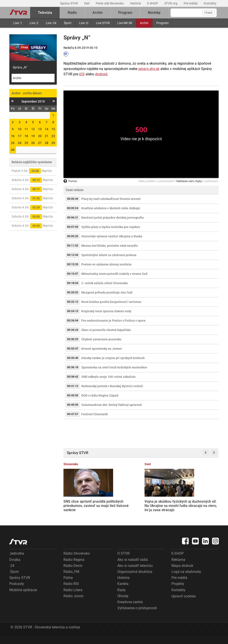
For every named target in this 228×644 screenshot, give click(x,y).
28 (47, 143)
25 (26, 143)
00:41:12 (73, 386)
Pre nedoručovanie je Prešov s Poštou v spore (113, 321)
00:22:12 (73, 302)
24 (20, 143)
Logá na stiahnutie (186, 580)
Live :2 (34, 23)
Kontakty (210, 3)
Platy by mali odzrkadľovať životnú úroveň (111, 199)
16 (13, 136)
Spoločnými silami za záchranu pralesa (109, 255)
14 (47, 129)
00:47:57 (73, 414)
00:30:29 (73, 339)
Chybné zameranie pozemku (101, 339)
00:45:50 (73, 405)
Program (162, 23)
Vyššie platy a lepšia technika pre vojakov (111, 227)
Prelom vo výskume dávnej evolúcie (106, 264)
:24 (12, 574)
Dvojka (15, 568)
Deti (87, 3)
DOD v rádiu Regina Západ (100, 395)
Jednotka (17, 562)
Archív (144, 23)
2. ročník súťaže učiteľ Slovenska (105, 283)
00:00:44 (73, 199)
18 (26, 136)
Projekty (178, 592)
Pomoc (70, 181)
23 (13, 143)
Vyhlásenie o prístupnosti (137, 616)
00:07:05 (73, 227)
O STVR (123, 562)
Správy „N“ (20, 67)
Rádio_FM (71, 580)
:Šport (14, 580)
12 (33, 129)
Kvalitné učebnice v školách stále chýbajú (111, 208)
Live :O (84, 23)
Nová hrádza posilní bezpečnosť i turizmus (111, 302)
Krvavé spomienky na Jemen (102, 349)
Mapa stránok (182, 574)
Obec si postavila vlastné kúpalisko (106, 330)
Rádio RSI (71, 592)
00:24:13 (73, 311)
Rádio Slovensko (77, 562)
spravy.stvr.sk (149, 69)
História (136, 3)
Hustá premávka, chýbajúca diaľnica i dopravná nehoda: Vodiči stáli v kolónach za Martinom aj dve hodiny (201, 505)
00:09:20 (73, 236)
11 (26, 129)
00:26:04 (73, 320)
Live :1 (18, 23)
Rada (121, 598)
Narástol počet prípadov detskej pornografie (113, 218)
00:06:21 (73, 217)
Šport (68, 23)
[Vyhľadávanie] (194, 13)
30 (13, 150)
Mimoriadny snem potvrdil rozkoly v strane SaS (114, 274)
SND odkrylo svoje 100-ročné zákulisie (108, 377)
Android (101, 74)
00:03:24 (73, 208)
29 (53, 143)
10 (20, 129)
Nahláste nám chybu (189, 181)
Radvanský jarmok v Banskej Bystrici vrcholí (112, 386)
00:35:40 (73, 358)
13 (40, 129)
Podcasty (17, 592)
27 (40, 143)
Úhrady (123, 604)
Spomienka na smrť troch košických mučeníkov (114, 367)
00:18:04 (73, 283)
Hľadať (208, 13)
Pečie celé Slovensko (110, 3)
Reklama (178, 568)
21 (47, 136)
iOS (82, 74)
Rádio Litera (73, 598)
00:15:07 (73, 274)
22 (53, 136)
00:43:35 (73, 395)
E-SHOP (153, 3)
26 (33, 143)
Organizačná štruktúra (135, 580)
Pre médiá (191, 3)
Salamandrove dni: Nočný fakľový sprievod (111, 405)
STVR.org (171, 3)
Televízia (45, 13)
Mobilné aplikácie (23, 598)
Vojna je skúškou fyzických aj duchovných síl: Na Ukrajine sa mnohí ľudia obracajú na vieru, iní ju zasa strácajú (119, 505)
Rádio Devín (73, 574)
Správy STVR (69, 3)
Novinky (154, 13)
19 (33, 136)
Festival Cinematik (95, 414)
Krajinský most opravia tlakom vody (106, 311)
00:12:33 (73, 255)
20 (40, 136)
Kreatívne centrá (130, 610)
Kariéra (123, 592)
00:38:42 (73, 377)
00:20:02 (73, 292)
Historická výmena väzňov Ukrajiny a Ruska (112, 236)
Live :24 (51, 23)
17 (20, 136)
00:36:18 (73, 367)
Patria (68, 586)
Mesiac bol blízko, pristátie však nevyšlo (110, 246)
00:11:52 (73, 246)
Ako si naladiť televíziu (135, 574)
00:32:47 (73, 349)
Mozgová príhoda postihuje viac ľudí (107, 292)
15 (53, 129)
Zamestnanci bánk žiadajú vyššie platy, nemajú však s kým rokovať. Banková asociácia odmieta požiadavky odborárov (160, 505)
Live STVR (103, 23)
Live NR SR (125, 23)
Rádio (72, 13)
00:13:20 (73, 264)
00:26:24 (73, 330)
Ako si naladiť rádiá (133, 568)
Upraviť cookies (184, 604)
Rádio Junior (73, 604)
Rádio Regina (74, 568)
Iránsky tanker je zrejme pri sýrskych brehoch (113, 358)
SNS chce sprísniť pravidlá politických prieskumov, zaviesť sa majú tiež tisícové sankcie (80, 501)
